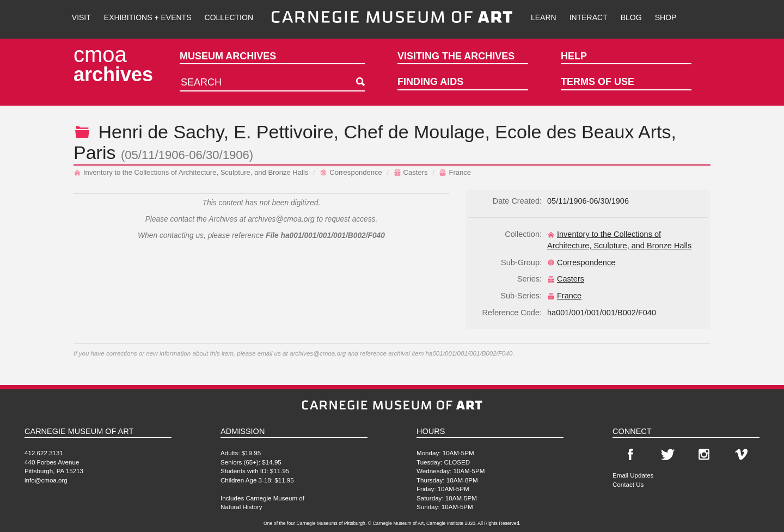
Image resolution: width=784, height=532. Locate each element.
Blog (631, 17)
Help (574, 56)
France (455, 172)
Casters (411, 172)
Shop (666, 17)
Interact (589, 17)
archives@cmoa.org (281, 219)
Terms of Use (598, 82)
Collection (229, 17)
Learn (544, 17)
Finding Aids (430, 82)
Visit (81, 17)
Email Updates (633, 475)
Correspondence (351, 172)
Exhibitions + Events (148, 17)
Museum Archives (228, 56)
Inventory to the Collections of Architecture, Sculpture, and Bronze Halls (191, 172)
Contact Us (628, 484)
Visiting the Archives (456, 56)
